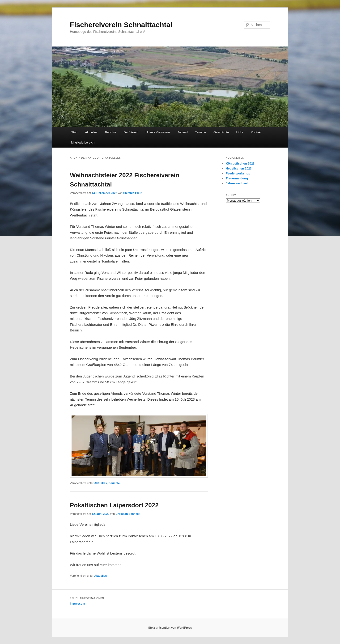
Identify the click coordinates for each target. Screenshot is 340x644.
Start (74, 132)
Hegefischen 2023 (239, 168)
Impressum (77, 604)
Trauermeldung (237, 178)
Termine (200, 132)
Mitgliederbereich (83, 142)
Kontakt (256, 132)
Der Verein (131, 132)
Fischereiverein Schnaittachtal (121, 25)
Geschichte (221, 132)
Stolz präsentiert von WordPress (170, 628)
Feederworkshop (238, 173)
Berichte (110, 132)
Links (240, 132)
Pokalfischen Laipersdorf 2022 (114, 505)
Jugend (183, 132)
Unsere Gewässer (158, 132)
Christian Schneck (128, 514)
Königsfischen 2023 (240, 163)
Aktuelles (91, 132)
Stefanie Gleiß (133, 193)
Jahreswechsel (237, 183)
